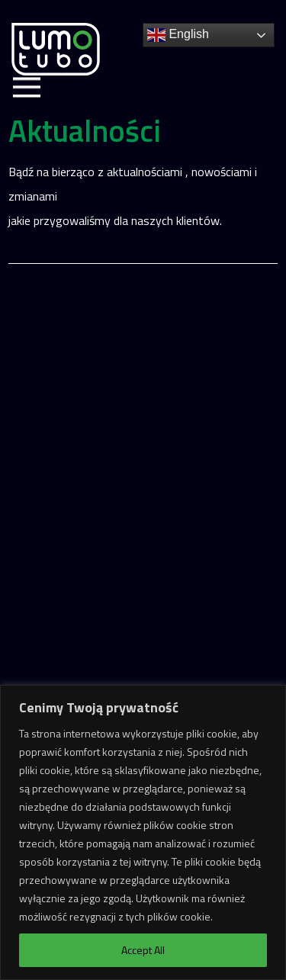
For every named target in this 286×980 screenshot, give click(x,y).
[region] (143, 832)
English (178, 35)
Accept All (143, 950)
